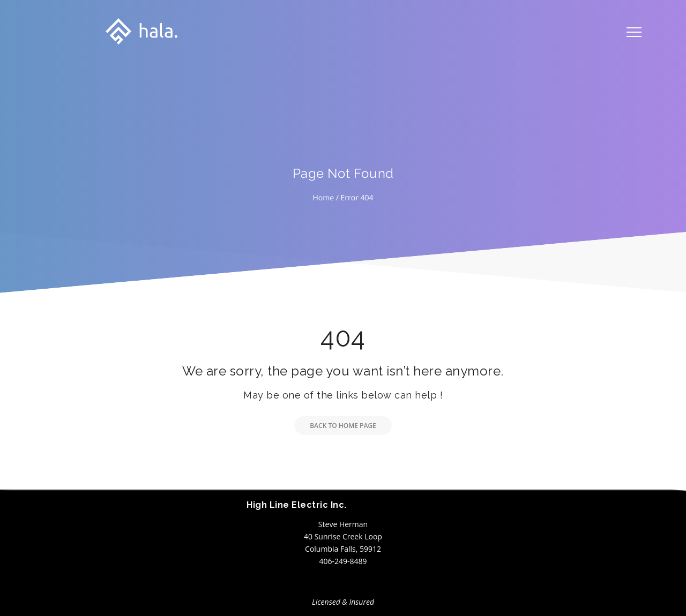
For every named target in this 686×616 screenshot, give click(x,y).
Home (323, 197)
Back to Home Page (335, 426)
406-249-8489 (343, 561)
